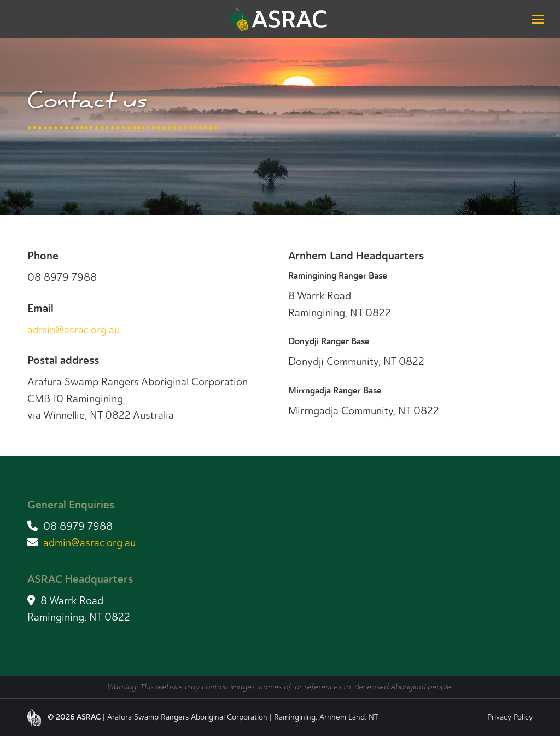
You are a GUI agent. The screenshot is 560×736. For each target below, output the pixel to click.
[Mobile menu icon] (538, 19)
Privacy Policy (510, 717)
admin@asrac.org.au (74, 330)
